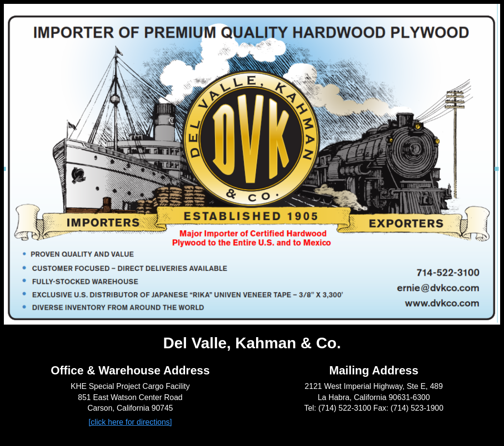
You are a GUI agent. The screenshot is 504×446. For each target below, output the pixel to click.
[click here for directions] (130, 422)
